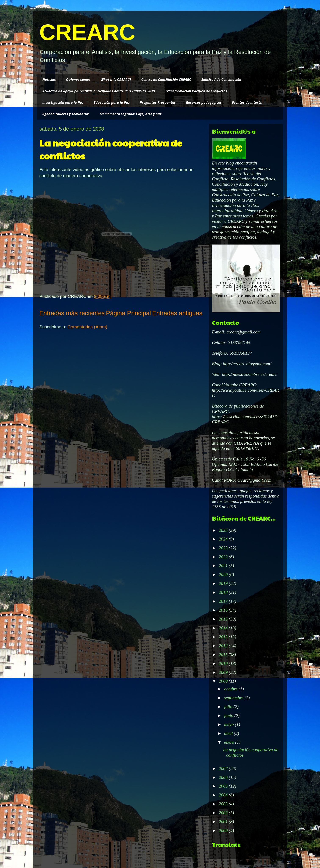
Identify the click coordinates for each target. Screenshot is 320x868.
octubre (231, 689)
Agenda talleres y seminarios (66, 114)
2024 (224, 539)
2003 (224, 804)
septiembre (234, 698)
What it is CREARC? (116, 80)
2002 (224, 813)
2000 (224, 831)
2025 (224, 530)
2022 (224, 557)
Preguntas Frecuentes (158, 102)
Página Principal (128, 313)
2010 (224, 663)
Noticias (49, 80)
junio (229, 716)
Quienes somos (78, 80)
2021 (224, 566)
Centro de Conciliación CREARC (166, 80)
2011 (224, 655)
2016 (224, 610)
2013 (224, 637)
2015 (224, 619)
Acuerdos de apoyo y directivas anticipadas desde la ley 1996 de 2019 (99, 91)
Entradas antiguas (177, 313)
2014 (224, 628)
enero (230, 742)
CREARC (87, 32)
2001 (224, 822)
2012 (224, 646)
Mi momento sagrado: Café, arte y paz (131, 114)
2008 (224, 681)
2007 (224, 768)
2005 (224, 786)
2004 (224, 795)
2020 (224, 575)
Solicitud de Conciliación (221, 80)
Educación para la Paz (112, 102)
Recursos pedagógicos (204, 102)
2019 (224, 583)
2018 (224, 592)
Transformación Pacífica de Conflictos (196, 91)
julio (229, 707)
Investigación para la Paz (63, 102)
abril (229, 733)
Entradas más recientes (72, 313)
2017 (224, 601)
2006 (224, 777)
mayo (229, 724)
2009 (224, 672)
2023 (224, 548)
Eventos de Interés (247, 102)
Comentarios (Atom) (87, 327)
